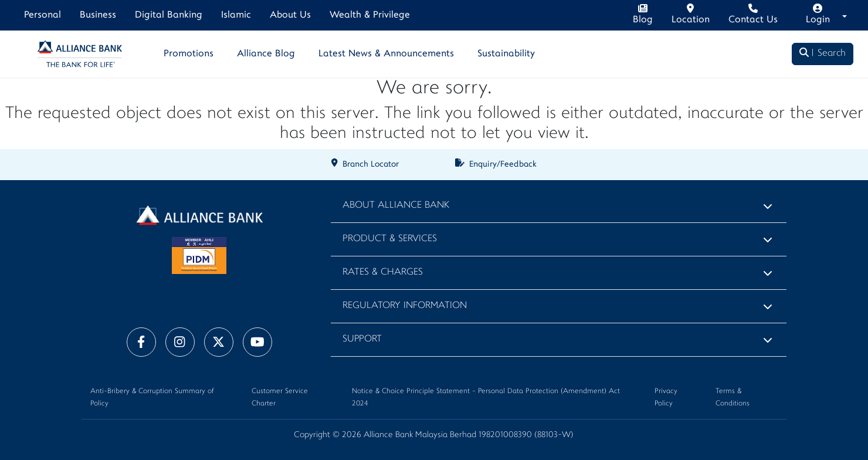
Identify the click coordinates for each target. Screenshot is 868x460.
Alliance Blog (266, 54)
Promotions (189, 54)
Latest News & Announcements (386, 54)
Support (362, 339)
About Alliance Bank (396, 206)
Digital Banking (169, 15)
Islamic (236, 15)
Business (98, 15)
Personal (43, 15)
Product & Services (390, 239)
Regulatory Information (405, 306)
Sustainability (506, 54)
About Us (290, 15)
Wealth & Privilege (370, 15)
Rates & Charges (383, 273)
